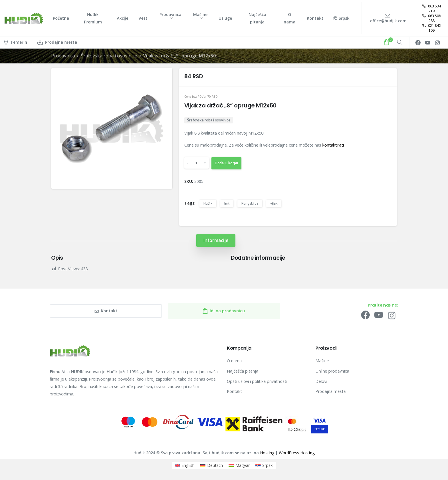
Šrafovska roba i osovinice (109, 56)
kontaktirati (333, 145)
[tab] (216, 240)
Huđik (208, 203)
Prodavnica (63, 56)
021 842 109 (432, 28)
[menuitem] (185, 465)
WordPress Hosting (297, 453)
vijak (274, 203)
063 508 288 (432, 18)
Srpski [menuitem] (268, 465)
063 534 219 (432, 9)
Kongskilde (250, 203)
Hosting (267, 453)
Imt (227, 203)
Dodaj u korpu (226, 163)
